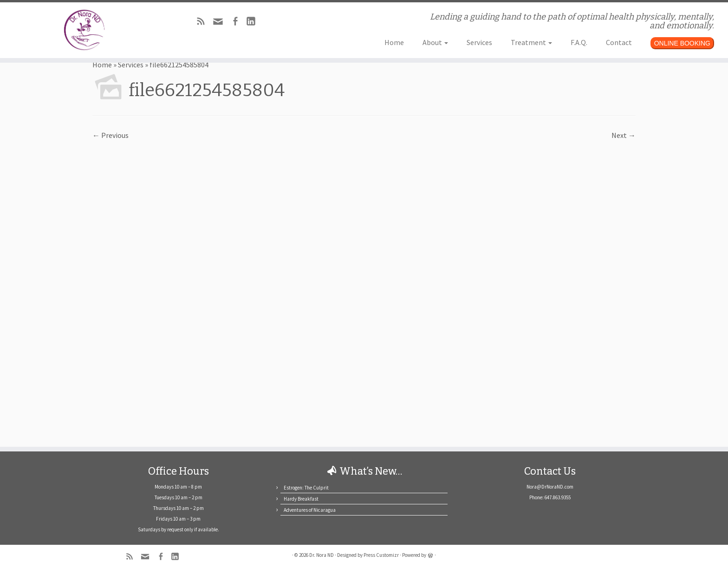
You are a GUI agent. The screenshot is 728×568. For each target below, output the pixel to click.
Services (479, 42)
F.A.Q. (579, 42)
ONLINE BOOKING (682, 43)
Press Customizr (381, 555)
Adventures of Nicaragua (310, 510)
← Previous (110, 135)
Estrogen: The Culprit (306, 488)
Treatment (531, 42)
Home (394, 42)
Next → (624, 135)
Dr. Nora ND (322, 555)
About (435, 42)
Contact (619, 42)
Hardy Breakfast (301, 499)
